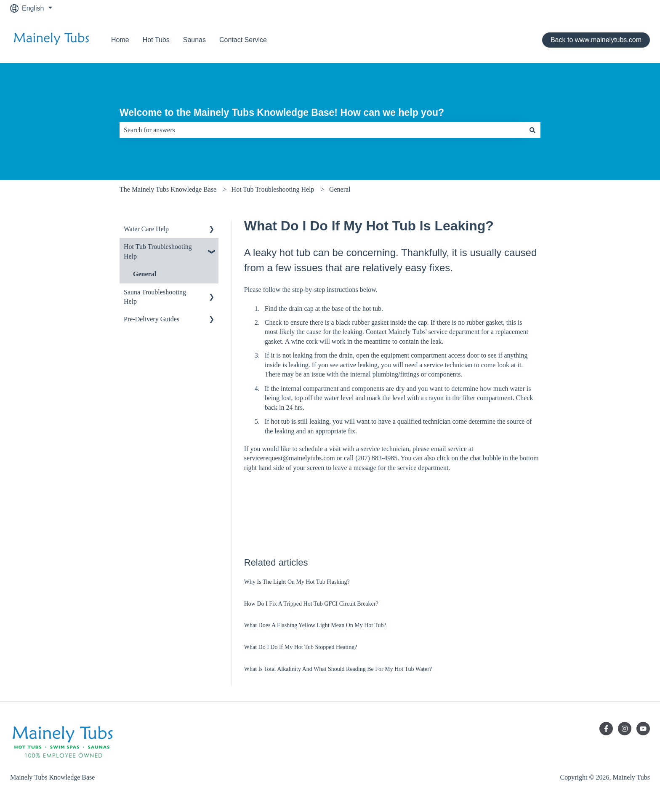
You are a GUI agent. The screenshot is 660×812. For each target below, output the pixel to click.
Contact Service (243, 40)
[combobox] (322, 130)
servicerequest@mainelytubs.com (290, 458)
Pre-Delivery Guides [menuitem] (152, 319)
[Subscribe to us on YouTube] (643, 729)
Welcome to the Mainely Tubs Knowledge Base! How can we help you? (282, 112)
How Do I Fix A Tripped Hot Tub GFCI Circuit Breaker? (311, 604)
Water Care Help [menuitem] (146, 229)
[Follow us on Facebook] (606, 729)
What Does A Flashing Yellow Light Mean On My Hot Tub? (315, 625)
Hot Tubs (156, 40)
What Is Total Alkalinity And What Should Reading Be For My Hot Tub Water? (338, 669)
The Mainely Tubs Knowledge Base (168, 189)
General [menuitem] (145, 274)
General (340, 189)
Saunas (194, 40)
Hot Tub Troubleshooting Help (273, 189)
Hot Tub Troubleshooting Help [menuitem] (158, 251)
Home (120, 40)
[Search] (532, 130)
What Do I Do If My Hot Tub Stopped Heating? (301, 647)
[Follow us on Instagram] (625, 729)
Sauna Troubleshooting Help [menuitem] (155, 297)
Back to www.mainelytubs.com (596, 40)
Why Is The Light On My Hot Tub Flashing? (297, 582)
